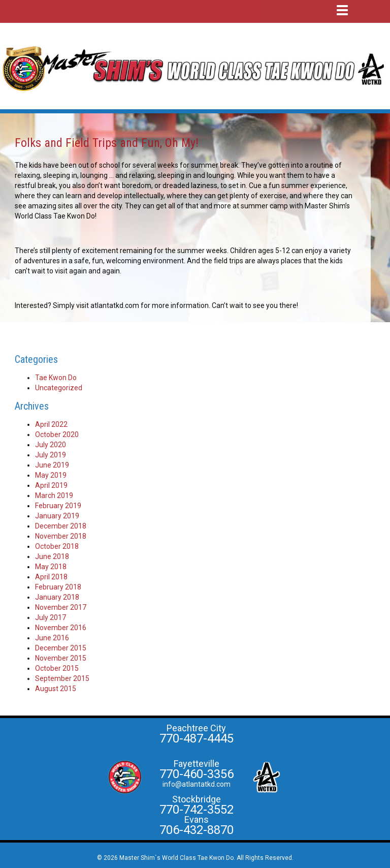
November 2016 (61, 628)
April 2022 (51, 424)
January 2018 (57, 597)
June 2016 (52, 638)
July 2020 (51, 445)
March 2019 (54, 495)
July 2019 (51, 455)
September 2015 (62, 678)
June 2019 (52, 465)
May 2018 (51, 567)
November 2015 (61, 658)
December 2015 (61, 648)
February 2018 (58, 587)
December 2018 (61, 526)
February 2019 (58, 506)
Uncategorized (59, 388)
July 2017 (51, 617)
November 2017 (61, 607)
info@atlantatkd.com (197, 784)
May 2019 (51, 475)
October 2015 (57, 668)
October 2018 (57, 546)
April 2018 (51, 577)
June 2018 (52, 556)
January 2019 (57, 516)
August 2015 (56, 689)
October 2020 (57, 435)
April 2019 (51, 485)
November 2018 (61, 536)
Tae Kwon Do (56, 378)
